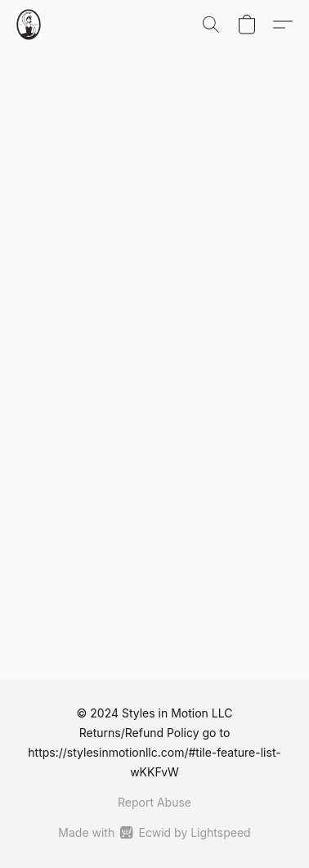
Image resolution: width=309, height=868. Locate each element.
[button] (29, 25)
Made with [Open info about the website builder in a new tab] (154, 833)
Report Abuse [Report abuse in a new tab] (154, 802)
